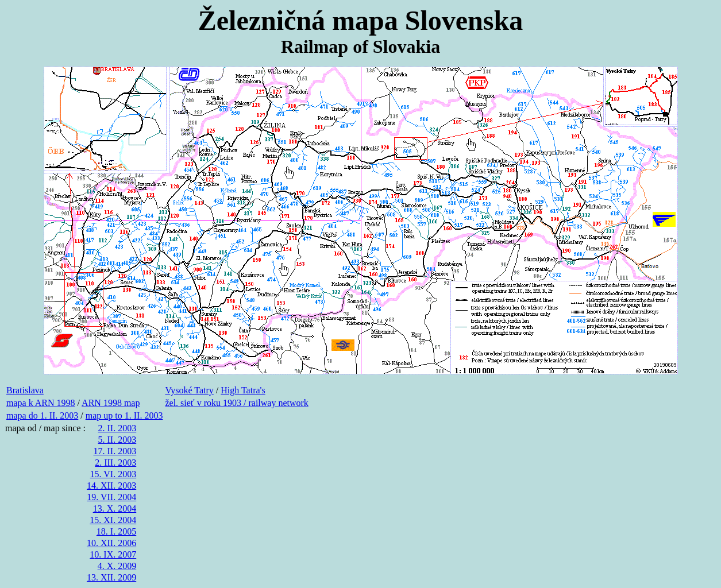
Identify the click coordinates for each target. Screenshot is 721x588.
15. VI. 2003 (113, 474)
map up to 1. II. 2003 (124, 415)
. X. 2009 (119, 566)
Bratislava (25, 390)
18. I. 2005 (116, 531)
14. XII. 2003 (111, 486)
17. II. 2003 (115, 451)
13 (91, 577)
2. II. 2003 (117, 428)
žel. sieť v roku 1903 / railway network (236, 403)
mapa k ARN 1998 (41, 403)
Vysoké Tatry (189, 390)
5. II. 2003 (117, 440)
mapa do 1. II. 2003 (42, 415)
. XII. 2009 (116, 577)
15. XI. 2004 (113, 520)
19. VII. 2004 (111, 497)
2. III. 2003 (115, 463)
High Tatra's (243, 390)
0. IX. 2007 (115, 554)
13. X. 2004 (115, 508)
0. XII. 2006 (114, 543)
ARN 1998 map (111, 403)
